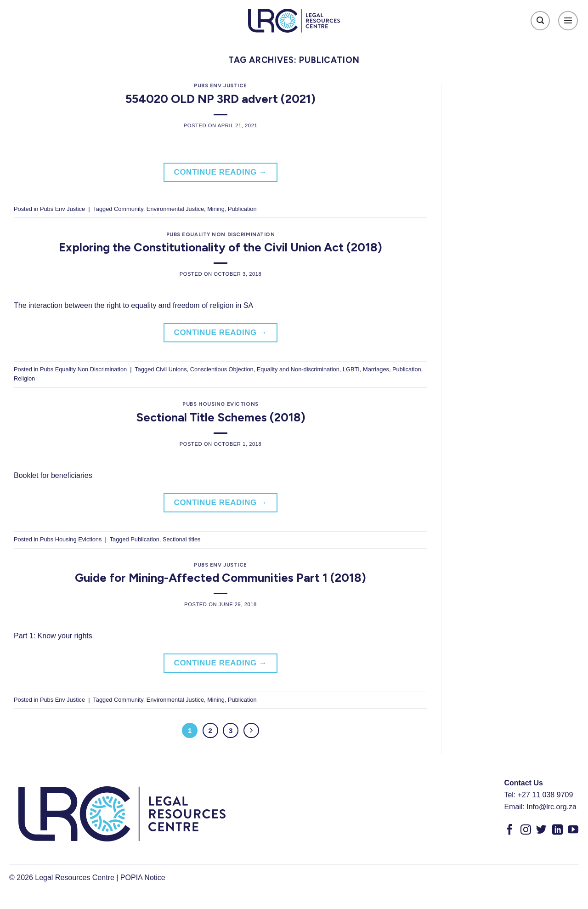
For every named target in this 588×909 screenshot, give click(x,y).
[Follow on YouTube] (573, 830)
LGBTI (351, 369)
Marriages (376, 369)
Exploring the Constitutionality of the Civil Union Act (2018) (220, 247)
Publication (242, 209)
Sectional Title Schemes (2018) (221, 417)
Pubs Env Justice (220, 85)
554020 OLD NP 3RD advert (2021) (220, 99)
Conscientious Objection (222, 369)
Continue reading (221, 172)
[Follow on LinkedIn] (557, 830)
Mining (216, 209)
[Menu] (568, 21)
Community (129, 209)
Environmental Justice (175, 209)
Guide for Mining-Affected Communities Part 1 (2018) (220, 578)
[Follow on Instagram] (526, 830)
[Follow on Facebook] (510, 830)
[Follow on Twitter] (541, 830)
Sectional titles (182, 539)
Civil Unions (171, 369)
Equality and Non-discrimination (298, 369)
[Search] (540, 21)
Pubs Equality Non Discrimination (221, 234)
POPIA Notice (143, 878)
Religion (24, 378)
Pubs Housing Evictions (220, 404)
